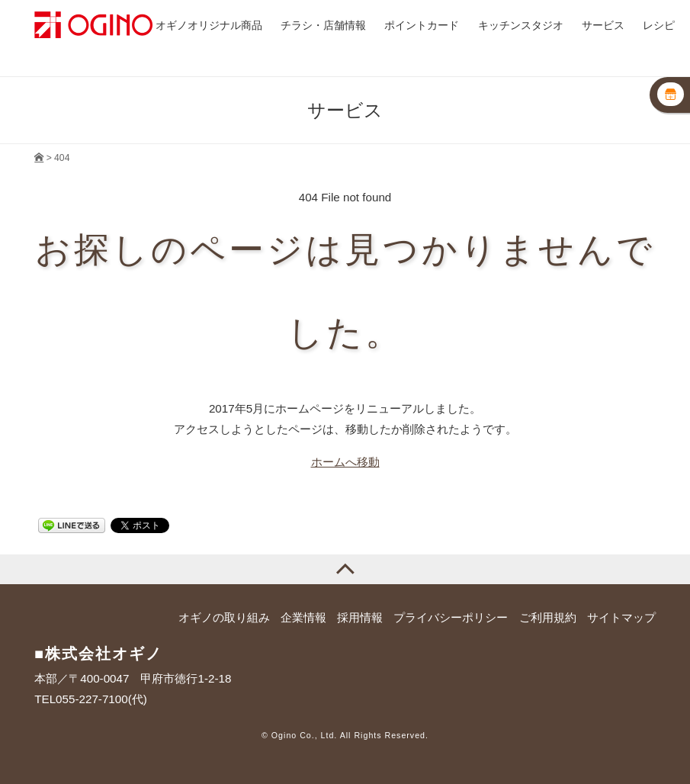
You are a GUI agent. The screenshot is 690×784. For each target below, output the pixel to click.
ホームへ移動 (345, 462)
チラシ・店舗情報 (323, 25)
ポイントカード (422, 25)
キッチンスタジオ (521, 25)
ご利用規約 (548, 617)
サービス (603, 25)
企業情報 (303, 617)
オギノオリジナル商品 (209, 25)
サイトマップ (621, 617)
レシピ (659, 25)
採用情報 (360, 617)
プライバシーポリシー (451, 617)
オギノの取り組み (224, 617)
